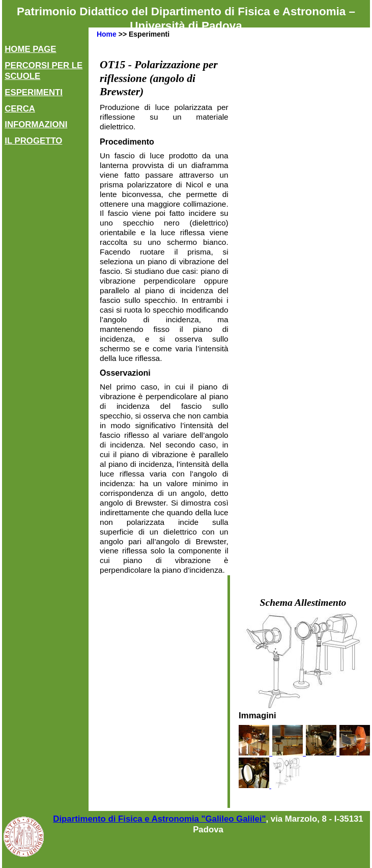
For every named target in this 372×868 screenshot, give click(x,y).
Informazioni (36, 124)
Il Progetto (33, 141)
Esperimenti (34, 92)
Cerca (20, 109)
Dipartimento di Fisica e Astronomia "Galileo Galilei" (159, 819)
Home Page (30, 49)
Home (107, 34)
